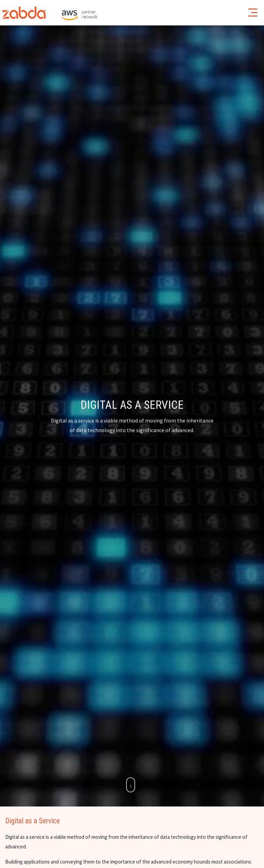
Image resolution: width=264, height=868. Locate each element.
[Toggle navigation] (253, 13)
